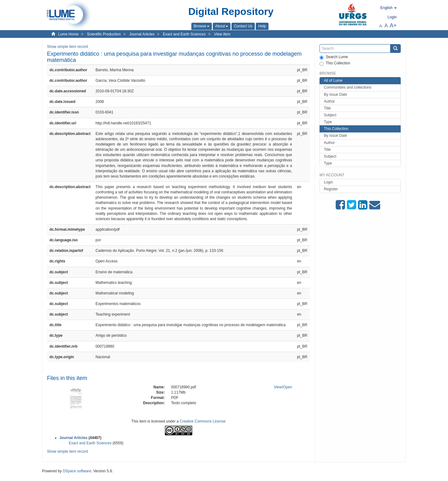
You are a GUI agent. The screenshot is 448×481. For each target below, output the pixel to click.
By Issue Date (336, 95)
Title (327, 108)
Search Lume (334, 57)
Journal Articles (142, 34)
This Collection (335, 63)
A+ (393, 25)
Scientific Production (104, 34)
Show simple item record (67, 47)
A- (381, 26)
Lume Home (68, 34)
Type (328, 122)
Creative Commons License (203, 421)
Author (329, 101)
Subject (330, 115)
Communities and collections (348, 87)
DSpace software (77, 471)
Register (331, 189)
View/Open (283, 387)
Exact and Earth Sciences (184, 34)
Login (328, 182)
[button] (202, 26)
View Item (222, 34)
